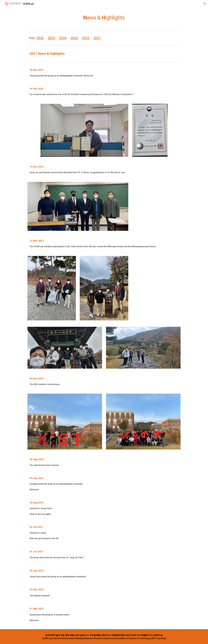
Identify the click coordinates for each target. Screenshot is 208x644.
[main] (104, 17)
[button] (205, 4)
